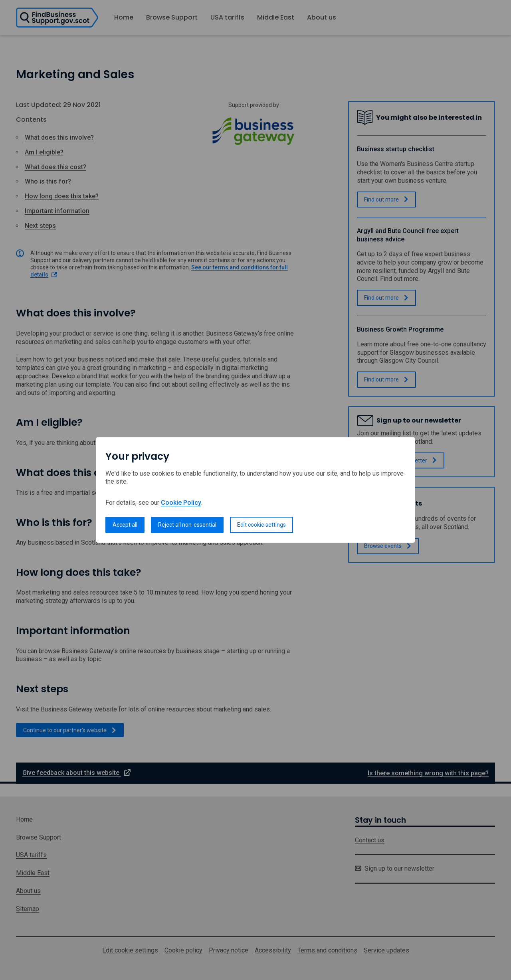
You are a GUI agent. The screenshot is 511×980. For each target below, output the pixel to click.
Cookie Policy (181, 503)
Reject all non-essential (187, 525)
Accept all (125, 525)
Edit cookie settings (261, 525)
